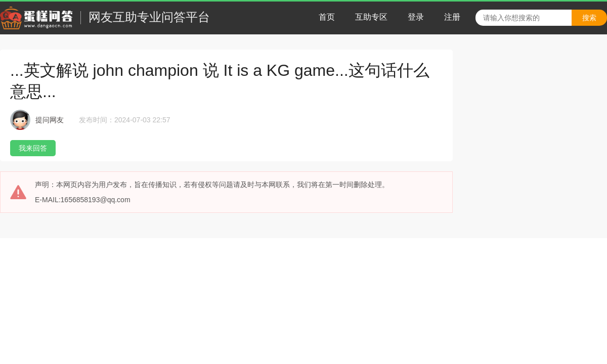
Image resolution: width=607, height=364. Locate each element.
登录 (416, 17)
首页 (327, 17)
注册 (452, 17)
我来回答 (33, 148)
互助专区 (371, 17)
